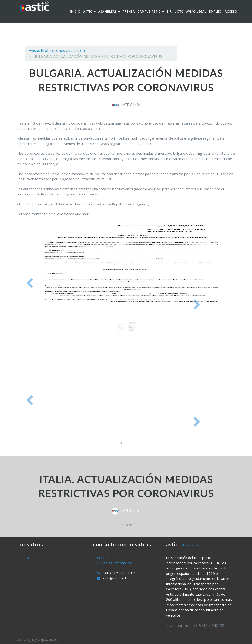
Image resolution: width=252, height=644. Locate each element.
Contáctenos (107, 558)
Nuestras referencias (114, 563)
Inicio (28, 558)
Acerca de (190, 545)
